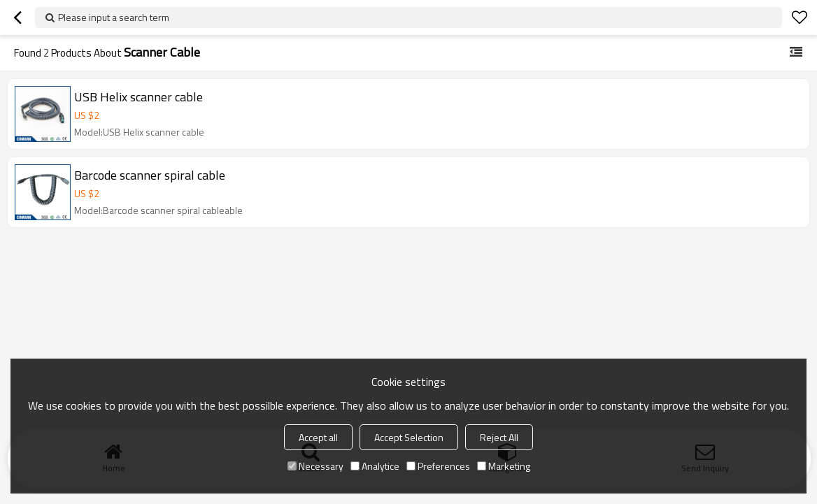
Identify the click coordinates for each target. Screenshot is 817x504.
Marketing (504, 466)
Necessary (315, 466)
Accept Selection (409, 437)
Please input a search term (114, 17)
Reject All (499, 437)
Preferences (438, 466)
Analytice (375, 466)
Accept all (318, 437)
